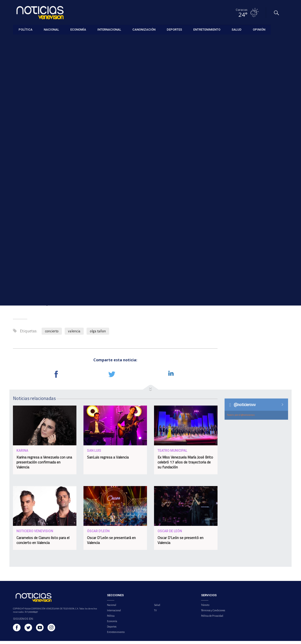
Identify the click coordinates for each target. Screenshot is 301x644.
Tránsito (205, 608)
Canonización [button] (144, 29)
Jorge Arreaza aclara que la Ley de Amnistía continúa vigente (261, 161)
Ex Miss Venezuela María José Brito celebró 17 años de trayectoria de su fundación (185, 465)
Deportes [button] (174, 29)
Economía (112, 624)
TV (155, 613)
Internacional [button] (109, 29)
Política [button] (26, 29)
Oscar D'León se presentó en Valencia (180, 543)
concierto (52, 334)
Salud (157, 608)
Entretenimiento (24, 40)
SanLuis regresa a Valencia (108, 460)
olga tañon (98, 334)
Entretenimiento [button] (207, 29)
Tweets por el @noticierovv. (241, 418)
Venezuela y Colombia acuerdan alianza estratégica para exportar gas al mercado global (259, 186)
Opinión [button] (259, 29)
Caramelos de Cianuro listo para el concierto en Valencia (43, 543)
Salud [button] (237, 29)
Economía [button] (78, 29)
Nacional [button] (51, 29)
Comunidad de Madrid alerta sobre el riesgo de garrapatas (258, 210)
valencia (74, 334)
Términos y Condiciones (213, 613)
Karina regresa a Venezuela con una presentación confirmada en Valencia (44, 465)
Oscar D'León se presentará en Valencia (111, 543)
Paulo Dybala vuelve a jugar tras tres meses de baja (260, 115)
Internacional (114, 613)
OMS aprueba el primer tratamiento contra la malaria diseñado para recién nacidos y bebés (257, 137)
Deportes (112, 630)
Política (111, 619)
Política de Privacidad (212, 619)
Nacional (112, 608)
